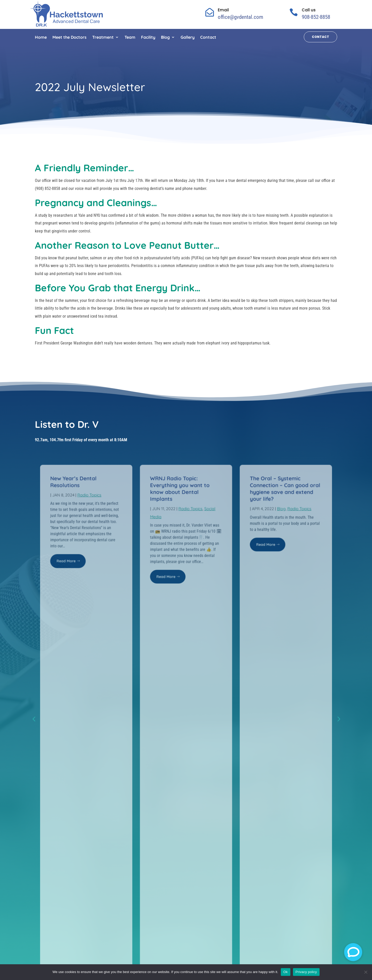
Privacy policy (306, 972)
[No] (366, 972)
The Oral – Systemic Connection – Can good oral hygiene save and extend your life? (282, 486)
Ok (286, 972)
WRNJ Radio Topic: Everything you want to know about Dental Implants (180, 486)
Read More (69, 556)
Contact (320, 37)
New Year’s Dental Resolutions (76, 479)
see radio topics (185, 622)
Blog (278, 505)
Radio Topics (92, 492)
